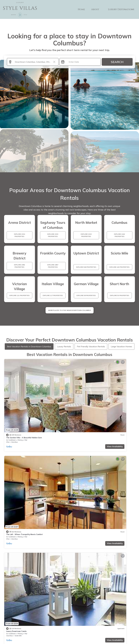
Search (117, 62)
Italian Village (118, 388)
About (98, 9)
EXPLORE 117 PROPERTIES (53, 295)
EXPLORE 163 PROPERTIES (119, 267)
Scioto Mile (84, 388)
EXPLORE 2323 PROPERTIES (86, 235)
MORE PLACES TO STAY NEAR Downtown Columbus (70, 310)
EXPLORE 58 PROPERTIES (86, 295)
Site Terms (84, 629)
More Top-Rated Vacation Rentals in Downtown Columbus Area (70, 589)
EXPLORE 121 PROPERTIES (20, 295)
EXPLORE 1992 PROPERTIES (20, 266)
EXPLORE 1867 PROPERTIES (53, 266)
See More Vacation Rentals (70, 448)
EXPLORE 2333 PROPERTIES (53, 235)
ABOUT (84, 619)
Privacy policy (71, 629)
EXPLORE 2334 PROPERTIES (20, 235)
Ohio (8, 388)
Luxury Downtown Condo (82, 383)
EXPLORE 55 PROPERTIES (120, 295)
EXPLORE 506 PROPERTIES (86, 267)
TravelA (77, 636)
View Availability (24, 392)
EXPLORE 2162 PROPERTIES (119, 235)
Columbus (14, 388)
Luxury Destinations (122, 9)
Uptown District (20, 430)
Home (85, 9)
